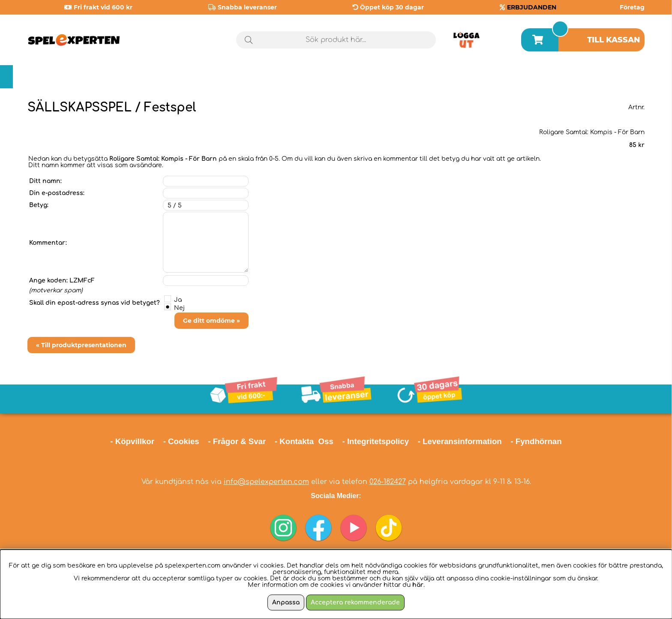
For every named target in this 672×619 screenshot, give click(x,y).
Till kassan (614, 40)
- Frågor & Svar (237, 441)
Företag (632, 7)
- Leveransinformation (460, 441)
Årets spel (608, 77)
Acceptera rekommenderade (355, 602)
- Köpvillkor (132, 441)
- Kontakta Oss (304, 441)
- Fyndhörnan (536, 441)
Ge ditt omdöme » (211, 321)
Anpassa (286, 602)
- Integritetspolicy (376, 441)
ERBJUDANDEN (532, 7)
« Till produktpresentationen (81, 345)
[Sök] (336, 40)
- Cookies (181, 441)
